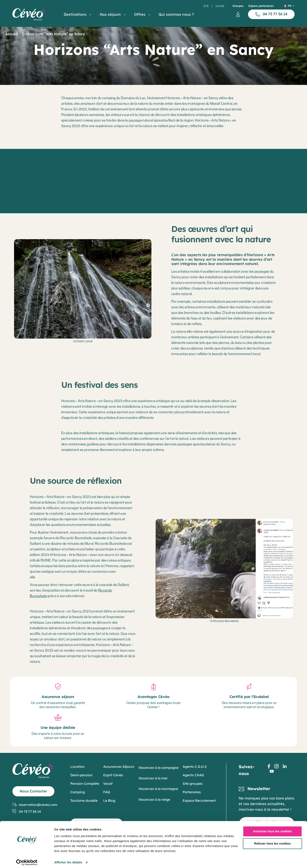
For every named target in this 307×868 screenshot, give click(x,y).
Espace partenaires (261, 6)
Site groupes (193, 784)
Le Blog (109, 800)
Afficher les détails (68, 860)
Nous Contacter (33, 791)
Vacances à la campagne (158, 768)
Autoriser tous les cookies (272, 829)
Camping (78, 792)
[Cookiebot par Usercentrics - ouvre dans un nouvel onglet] (27, 860)
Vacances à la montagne (158, 789)
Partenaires (192, 792)
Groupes (238, 6)
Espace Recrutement (199, 800)
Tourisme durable (84, 800)
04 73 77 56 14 (27, 812)
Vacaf (108, 784)
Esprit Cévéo (113, 775)
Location (77, 767)
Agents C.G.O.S (195, 767)
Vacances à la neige (154, 799)
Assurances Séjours (119, 767)
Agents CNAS (193, 775)
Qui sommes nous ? (176, 14)
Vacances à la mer (153, 778)
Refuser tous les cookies (273, 841)
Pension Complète (85, 784)
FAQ (107, 792)
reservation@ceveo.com (35, 805)
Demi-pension (81, 775)
